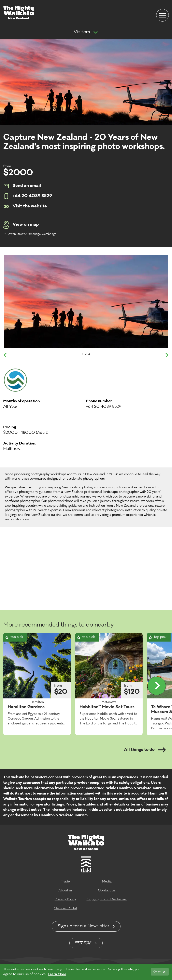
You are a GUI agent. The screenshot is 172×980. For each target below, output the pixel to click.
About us (65, 891)
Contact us (107, 891)
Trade (65, 882)
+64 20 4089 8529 (28, 196)
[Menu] (162, 15)
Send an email (22, 186)
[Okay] (160, 972)
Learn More (57, 974)
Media (107, 882)
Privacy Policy (65, 900)
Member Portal (65, 908)
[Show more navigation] (96, 33)
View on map (21, 225)
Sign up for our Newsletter (83, 926)
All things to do (145, 750)
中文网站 (83, 943)
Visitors (82, 32)
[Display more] (157, 686)
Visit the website (25, 206)
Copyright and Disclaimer (107, 900)
